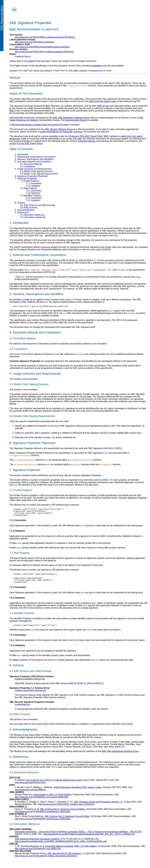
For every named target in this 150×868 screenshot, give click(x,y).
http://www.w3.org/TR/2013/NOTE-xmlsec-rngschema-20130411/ (46, 860)
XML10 (52, 314)
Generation (34, 183)
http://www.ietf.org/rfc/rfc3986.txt (30, 794)
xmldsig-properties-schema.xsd (30, 683)
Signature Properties (26, 179)
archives (78, 132)
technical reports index (103, 101)
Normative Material (31, 164)
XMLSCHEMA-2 (87, 260)
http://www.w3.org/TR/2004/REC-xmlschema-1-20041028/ (43, 816)
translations (97, 66)
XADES (106, 250)
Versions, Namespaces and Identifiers (34, 159)
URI (62, 320)
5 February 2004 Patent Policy (85, 136)
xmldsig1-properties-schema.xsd (30, 695)
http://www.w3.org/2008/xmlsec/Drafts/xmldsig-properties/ (42, 47)
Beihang (48, 70)
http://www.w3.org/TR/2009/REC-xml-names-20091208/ (41, 801)
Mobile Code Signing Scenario (37, 171)
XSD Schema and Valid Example (38, 205)
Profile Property (29, 181)
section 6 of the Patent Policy (26, 143)
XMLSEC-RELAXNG (122, 728)
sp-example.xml (22, 709)
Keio (42, 70)
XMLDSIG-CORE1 (77, 228)
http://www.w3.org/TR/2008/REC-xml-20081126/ (38, 853)
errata (30, 61)
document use (97, 70)
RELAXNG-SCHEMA (55, 728)
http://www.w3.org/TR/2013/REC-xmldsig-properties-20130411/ (45, 37)
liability (76, 70)
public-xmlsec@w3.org (51, 132)
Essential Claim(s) (87, 141)
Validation (33, 186)
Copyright (13, 70)
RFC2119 (50, 272)
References (22, 212)
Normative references (32, 215)
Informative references (33, 217)
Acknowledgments (25, 210)
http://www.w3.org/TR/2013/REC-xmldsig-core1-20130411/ (66, 809)
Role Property (29, 188)
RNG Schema (29, 208)
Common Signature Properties (87, 476)
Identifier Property (31, 195)
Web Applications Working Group (74, 118)
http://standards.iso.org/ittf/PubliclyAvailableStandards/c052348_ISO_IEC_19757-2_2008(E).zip (89, 838)
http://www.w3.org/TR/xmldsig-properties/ (35, 42)
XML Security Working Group (59, 129)
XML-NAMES (28, 302)
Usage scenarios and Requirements (33, 169)
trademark (83, 70)
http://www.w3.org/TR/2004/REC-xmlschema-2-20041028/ (43, 823)
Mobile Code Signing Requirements (39, 174)
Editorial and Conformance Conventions (35, 157)
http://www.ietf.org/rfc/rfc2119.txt (30, 787)
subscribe (68, 132)
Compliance (28, 166)
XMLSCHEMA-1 (69, 260)
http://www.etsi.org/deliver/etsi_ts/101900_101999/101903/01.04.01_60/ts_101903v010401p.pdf (61, 846)
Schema (20, 203)
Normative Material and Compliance (33, 162)
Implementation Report (76, 120)
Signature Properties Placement (31, 176)
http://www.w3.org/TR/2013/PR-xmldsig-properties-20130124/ (44, 52)
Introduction (22, 154)
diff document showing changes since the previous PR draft (40, 125)
